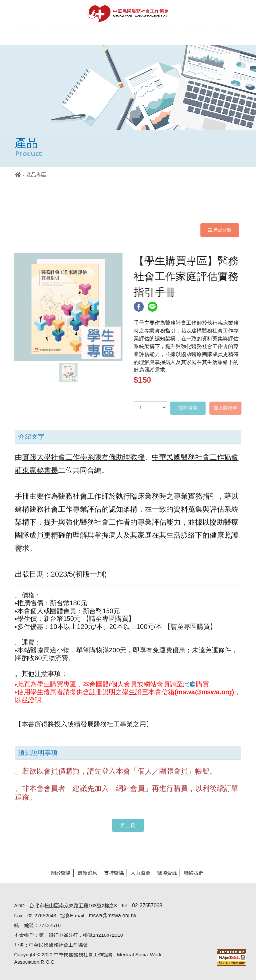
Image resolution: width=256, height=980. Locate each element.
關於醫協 (57, 873)
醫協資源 (164, 873)
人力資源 (137, 873)
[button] (168, 33)
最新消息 (84, 873)
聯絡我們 (190, 873)
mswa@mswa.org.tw (109, 915)
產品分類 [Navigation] (220, 230)
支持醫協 (110, 873)
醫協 (128, 13)
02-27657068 (144, 906)
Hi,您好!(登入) (196, 6)
